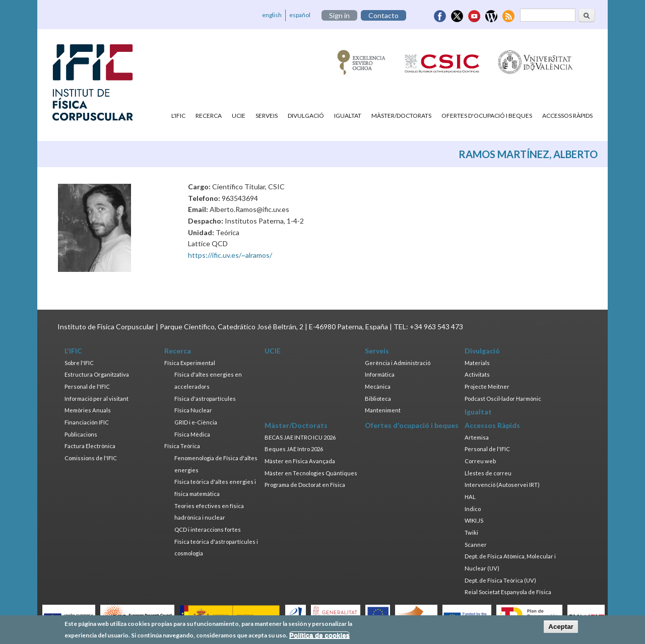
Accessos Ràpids (567, 116)
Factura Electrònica (90, 446)
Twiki (471, 532)
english (272, 15)
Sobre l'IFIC (79, 363)
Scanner (476, 545)
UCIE (239, 116)
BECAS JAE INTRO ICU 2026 (300, 437)
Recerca (209, 116)
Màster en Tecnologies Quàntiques (311, 473)
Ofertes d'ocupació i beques (487, 116)
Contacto (383, 15)
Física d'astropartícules (205, 399)
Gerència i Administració (398, 363)
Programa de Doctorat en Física (305, 485)
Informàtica (380, 374)
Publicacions (81, 434)
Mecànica (378, 386)
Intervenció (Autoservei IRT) (502, 485)
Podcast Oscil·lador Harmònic (503, 399)
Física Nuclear (193, 410)
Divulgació (306, 116)
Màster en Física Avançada (300, 461)
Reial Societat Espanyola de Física (508, 592)
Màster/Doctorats (401, 116)
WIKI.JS (474, 520)
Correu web (480, 461)
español (300, 15)
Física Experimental (190, 363)
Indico (473, 509)
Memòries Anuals (88, 410)
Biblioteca (378, 399)
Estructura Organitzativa (97, 374)
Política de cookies (319, 637)
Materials (477, 363)
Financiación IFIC (87, 422)
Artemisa (477, 437)
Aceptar (561, 629)
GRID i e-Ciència (196, 422)
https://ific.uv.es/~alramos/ (230, 255)
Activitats (477, 374)
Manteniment (383, 410)
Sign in (339, 15)
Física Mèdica (192, 434)
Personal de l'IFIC (87, 386)
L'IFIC (178, 116)
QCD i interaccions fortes (208, 529)
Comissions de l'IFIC (91, 458)
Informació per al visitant (96, 399)
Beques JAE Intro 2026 (294, 449)
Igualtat (348, 116)
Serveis (267, 116)
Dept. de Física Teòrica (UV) (500, 580)
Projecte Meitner (487, 386)
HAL (470, 497)
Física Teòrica (182, 446)
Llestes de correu (488, 473)
